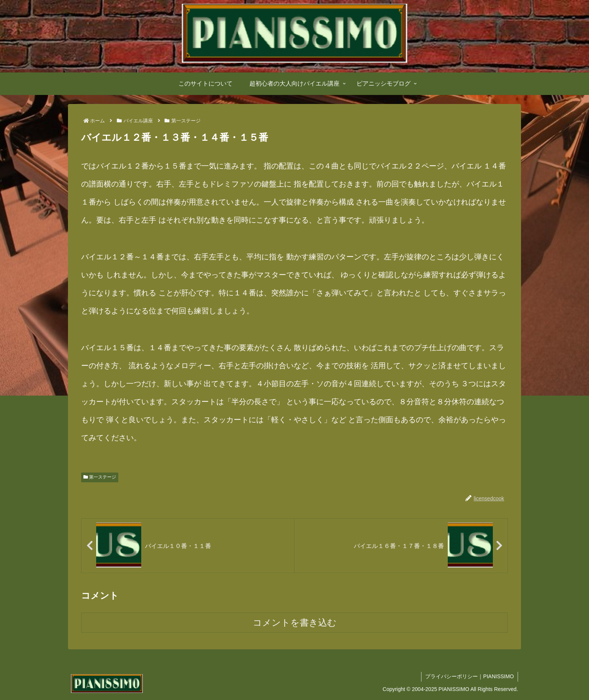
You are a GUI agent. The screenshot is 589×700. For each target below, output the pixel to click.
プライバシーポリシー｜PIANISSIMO (470, 676)
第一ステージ (100, 477)
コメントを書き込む (295, 622)
